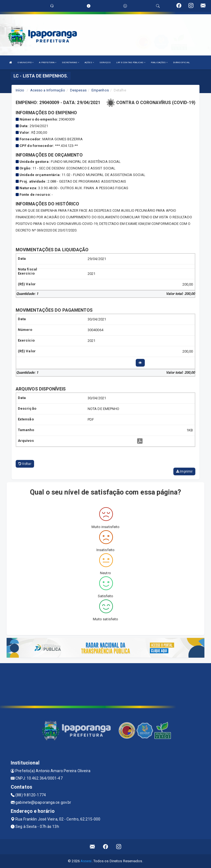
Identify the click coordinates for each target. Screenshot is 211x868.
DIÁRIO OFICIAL (181, 62)
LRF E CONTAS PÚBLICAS (131, 62)
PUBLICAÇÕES (159, 62)
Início (20, 90)
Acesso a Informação (48, 90)
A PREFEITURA (48, 62)
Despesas (78, 90)
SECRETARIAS (70, 62)
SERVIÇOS (105, 62)
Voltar (25, 464)
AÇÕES (89, 62)
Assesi (86, 861)
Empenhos (100, 90)
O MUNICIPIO (26, 62)
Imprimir (184, 471)
